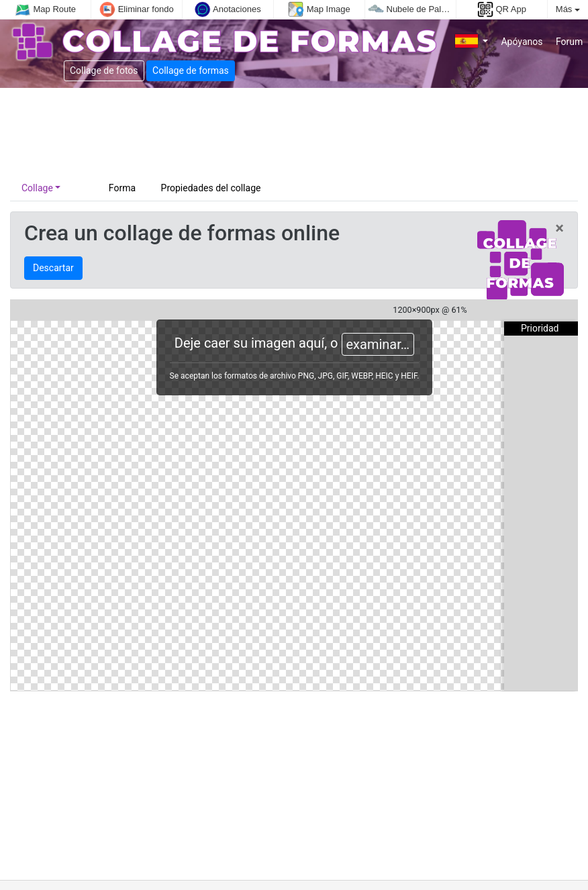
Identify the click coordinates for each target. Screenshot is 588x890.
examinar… (378, 344)
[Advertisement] (276, 132)
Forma (124, 188)
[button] (472, 42)
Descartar (53, 268)
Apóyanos (521, 42)
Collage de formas (191, 70)
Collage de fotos (104, 70)
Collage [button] (37, 188)
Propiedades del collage (211, 188)
